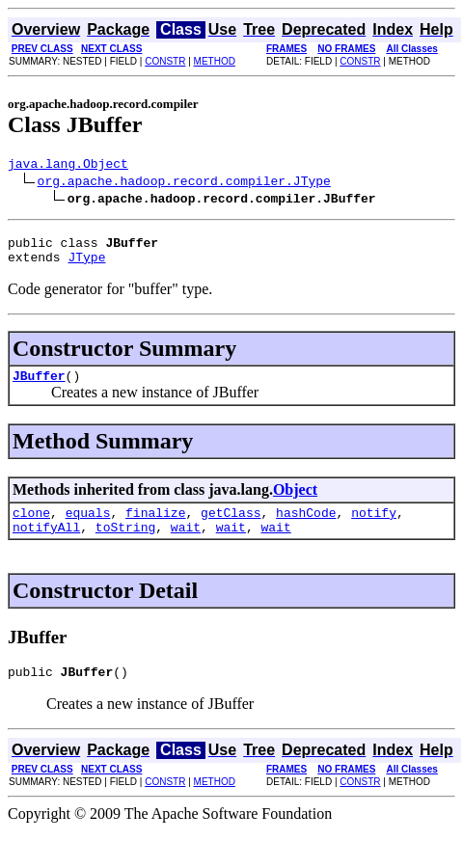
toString (125, 544)
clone (31, 527)
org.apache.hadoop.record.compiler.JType (184, 183)
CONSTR (165, 61)
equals (88, 527)
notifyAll (46, 544)
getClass (231, 527)
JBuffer (39, 387)
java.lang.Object (68, 166)
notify (374, 527)
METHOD (215, 61)
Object (295, 501)
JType (86, 265)
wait (186, 544)
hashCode (306, 527)
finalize (155, 527)
